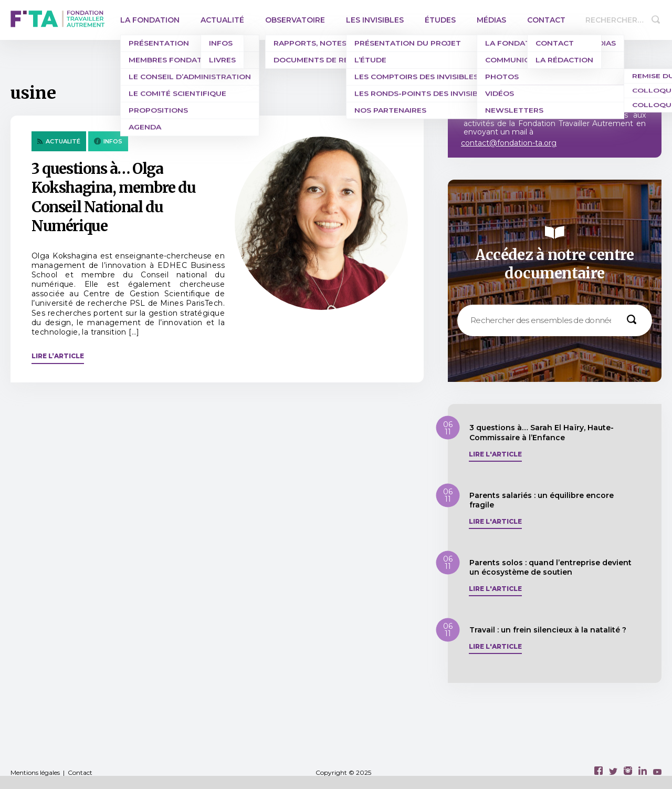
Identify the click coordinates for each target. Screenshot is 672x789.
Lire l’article (58, 356)
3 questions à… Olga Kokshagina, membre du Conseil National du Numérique (114, 197)
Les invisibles (375, 20)
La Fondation (150, 20)
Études (440, 20)
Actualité (222, 20)
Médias (491, 20)
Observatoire (295, 20)
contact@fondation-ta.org (509, 143)
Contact (546, 20)
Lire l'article (495, 454)
